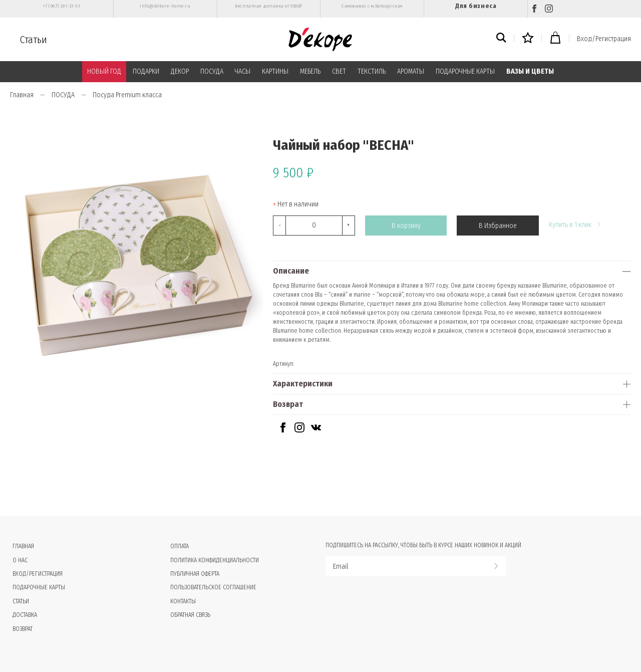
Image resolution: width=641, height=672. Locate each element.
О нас (20, 560)
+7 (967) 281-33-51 (61, 6)
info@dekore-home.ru (165, 6)
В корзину (406, 226)
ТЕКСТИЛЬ (372, 71)
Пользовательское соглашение (213, 587)
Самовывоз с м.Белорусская (372, 6)
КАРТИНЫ (275, 71)
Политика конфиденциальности (215, 560)
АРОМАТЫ (411, 71)
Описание (291, 271)
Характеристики (303, 384)
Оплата (180, 546)
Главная (22, 95)
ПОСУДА (212, 71)
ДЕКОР (180, 71)
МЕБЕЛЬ (310, 71)
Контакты (183, 601)
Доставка (25, 615)
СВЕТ (339, 71)
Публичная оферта (195, 574)
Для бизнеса (476, 6)
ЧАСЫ (243, 71)
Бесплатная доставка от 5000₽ (268, 6)
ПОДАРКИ (146, 71)
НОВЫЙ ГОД (104, 71)
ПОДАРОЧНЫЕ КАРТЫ (465, 71)
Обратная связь (190, 615)
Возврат (288, 404)
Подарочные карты (39, 587)
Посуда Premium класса (127, 95)
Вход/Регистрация (604, 39)
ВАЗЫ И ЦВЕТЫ (530, 71)
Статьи (34, 40)
